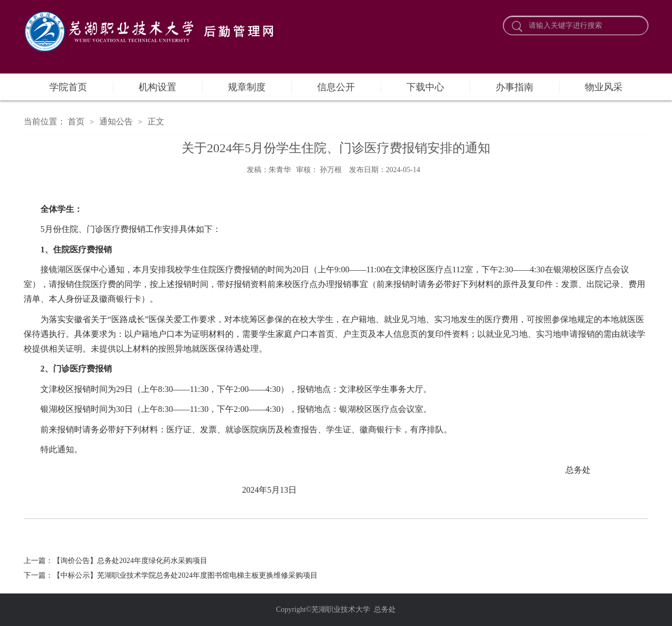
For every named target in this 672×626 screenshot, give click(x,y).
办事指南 (514, 87)
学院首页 (68, 87)
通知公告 (116, 121)
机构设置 (157, 87)
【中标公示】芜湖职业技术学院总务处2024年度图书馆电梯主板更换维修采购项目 (185, 575)
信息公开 (336, 87)
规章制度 (247, 87)
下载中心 (425, 87)
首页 (76, 121)
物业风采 (604, 87)
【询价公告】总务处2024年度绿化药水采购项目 (130, 561)
